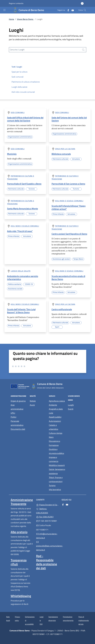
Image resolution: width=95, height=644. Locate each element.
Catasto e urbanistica (53, 427)
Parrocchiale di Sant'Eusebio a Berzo (24, 184)
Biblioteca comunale (61, 154)
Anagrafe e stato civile (56, 411)
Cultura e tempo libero (56, 435)
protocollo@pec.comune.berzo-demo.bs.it (47, 546)
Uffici (13, 413)
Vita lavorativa (55, 489)
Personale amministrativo (17, 423)
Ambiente (53, 405)
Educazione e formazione (54, 443)
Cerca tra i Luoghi (17, 50)
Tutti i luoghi (17, 67)
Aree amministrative (17, 407)
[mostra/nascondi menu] (4, 10)
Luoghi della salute (19, 87)
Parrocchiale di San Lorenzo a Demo (68, 184)
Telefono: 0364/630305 (42, 511)
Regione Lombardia (16, 3)
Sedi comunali (17, 77)
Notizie (33, 401)
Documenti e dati (18, 429)
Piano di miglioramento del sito (84, 620)
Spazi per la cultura (19, 72)
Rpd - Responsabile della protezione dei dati (47, 562)
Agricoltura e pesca (57, 401)
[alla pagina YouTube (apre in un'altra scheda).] (72, 10)
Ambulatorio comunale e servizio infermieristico (23, 278)
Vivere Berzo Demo (25, 19)
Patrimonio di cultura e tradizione (26, 82)
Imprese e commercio (54, 459)
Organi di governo (18, 401)
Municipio (12, 154)
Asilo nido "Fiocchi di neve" (20, 231)
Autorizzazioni (55, 421)
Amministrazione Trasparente (22, 502)
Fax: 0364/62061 (45, 517)
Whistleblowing (21, 596)
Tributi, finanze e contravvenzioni (56, 479)
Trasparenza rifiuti (19, 562)
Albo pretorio (19, 532)
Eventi (71, 409)
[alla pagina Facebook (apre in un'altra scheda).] (67, 10)
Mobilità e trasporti (57, 465)
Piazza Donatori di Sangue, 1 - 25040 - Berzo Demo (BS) (47, 505)
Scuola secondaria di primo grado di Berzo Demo (68, 278)
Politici (13, 417)
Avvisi (32, 405)
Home (11, 19)
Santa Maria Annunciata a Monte (22, 209)
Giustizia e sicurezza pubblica (56, 451)
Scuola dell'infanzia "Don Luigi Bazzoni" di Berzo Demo (21, 311)
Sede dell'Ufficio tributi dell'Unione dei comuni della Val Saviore (25, 119)
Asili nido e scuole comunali (23, 92)
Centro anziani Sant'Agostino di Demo (69, 234)
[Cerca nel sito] (85, 10)
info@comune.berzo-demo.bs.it (47, 536)
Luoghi (71, 405)
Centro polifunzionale (62, 309)
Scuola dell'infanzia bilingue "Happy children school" (69, 207)
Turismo (52, 485)
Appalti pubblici (55, 417)
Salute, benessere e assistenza (57, 471)
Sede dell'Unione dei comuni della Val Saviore (69, 119)
